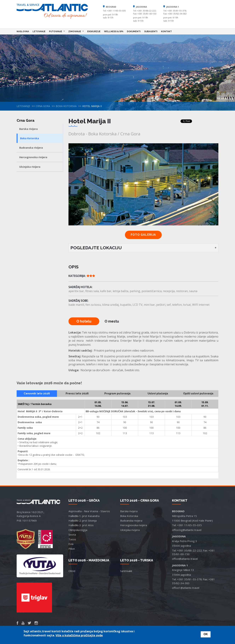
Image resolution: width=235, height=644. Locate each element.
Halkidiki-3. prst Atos (81, 525)
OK (206, 634)
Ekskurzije (94, 31)
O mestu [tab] (112, 321)
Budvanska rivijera (31, 148)
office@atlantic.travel (185, 559)
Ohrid (72, 571)
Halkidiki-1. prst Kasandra (84, 516)
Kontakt (166, 31)
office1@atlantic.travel (186, 588)
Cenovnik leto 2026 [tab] (37, 393)
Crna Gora (43, 106)
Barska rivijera (28, 129)
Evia (71, 544)
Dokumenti (134, 31)
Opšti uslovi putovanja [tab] (198, 393)
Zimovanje (75, 31)
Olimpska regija (78, 530)
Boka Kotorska (66, 106)
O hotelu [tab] (84, 321)
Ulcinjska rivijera (30, 167)
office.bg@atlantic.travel (187, 530)
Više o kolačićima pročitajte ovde (79, 635)
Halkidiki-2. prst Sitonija (83, 521)
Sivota (72, 534)
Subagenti (151, 31)
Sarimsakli (126, 571)
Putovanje (56, 31)
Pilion (72, 549)
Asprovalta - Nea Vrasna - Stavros (89, 511)
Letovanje (39, 31)
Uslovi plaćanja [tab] (158, 393)
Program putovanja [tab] (117, 393)
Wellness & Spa (114, 31)
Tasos (72, 539)
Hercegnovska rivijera (33, 157)
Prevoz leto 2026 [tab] (77, 393)
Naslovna (23, 31)
